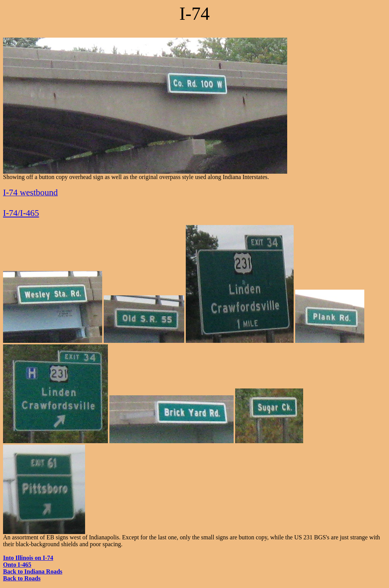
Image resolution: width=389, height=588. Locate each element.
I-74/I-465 (21, 213)
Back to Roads (22, 578)
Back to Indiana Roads (33, 571)
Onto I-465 (17, 565)
